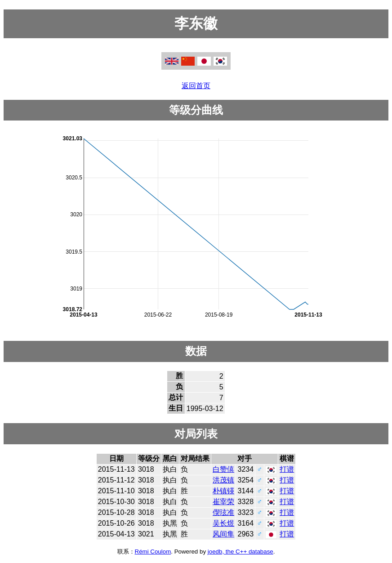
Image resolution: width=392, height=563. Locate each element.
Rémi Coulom (153, 552)
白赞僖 (223, 469)
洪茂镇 (223, 480)
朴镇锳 (223, 491)
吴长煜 (223, 523)
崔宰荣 (223, 502)
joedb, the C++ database (241, 552)
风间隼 (223, 534)
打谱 (287, 469)
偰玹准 (223, 512)
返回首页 (196, 86)
